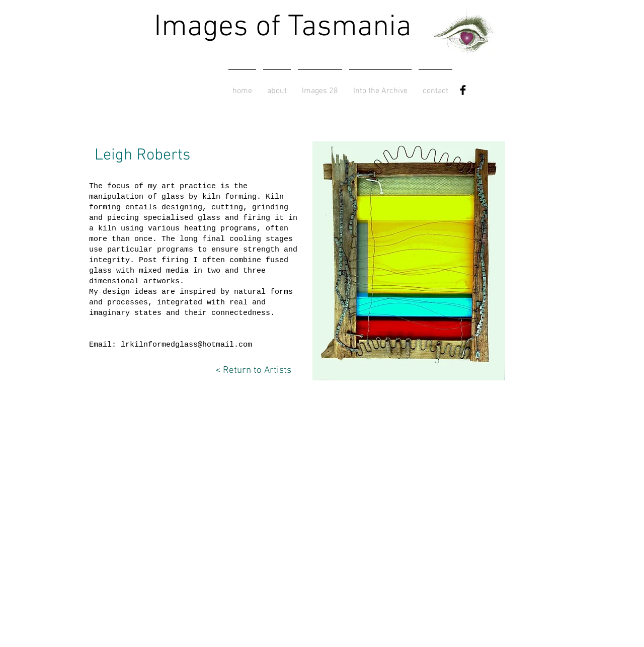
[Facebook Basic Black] (463, 90)
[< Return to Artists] (248, 371)
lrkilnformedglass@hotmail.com (186, 345)
